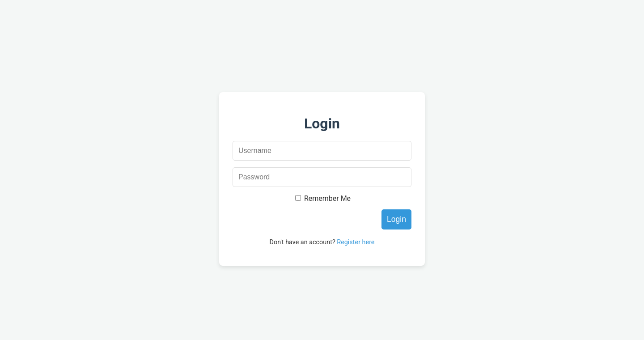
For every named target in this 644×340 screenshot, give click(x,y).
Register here (356, 242)
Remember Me (327, 198)
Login (396, 219)
